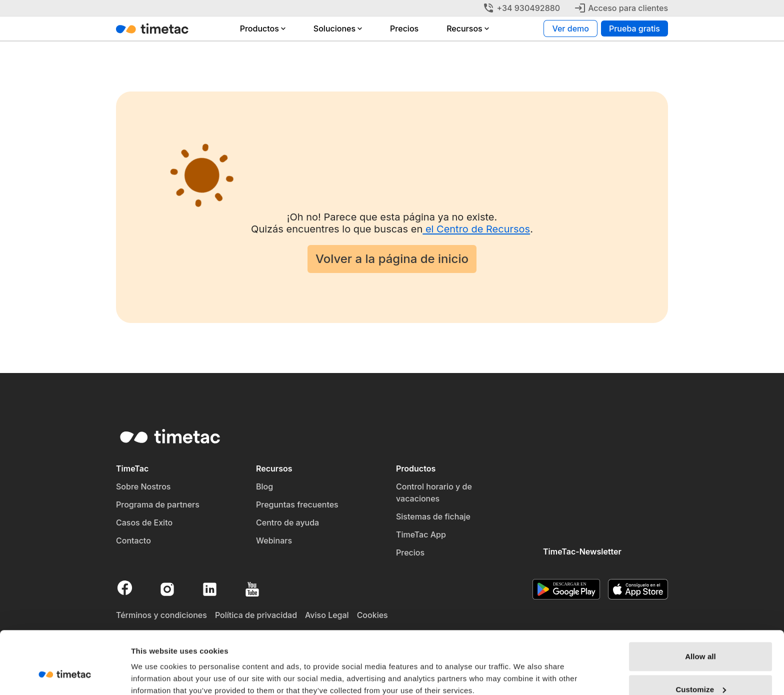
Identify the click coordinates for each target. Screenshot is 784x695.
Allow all (700, 603)
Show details (154, 664)
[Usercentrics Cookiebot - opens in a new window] (65, 675)
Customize (701, 636)
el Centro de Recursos (476, 229)
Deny (700, 668)
